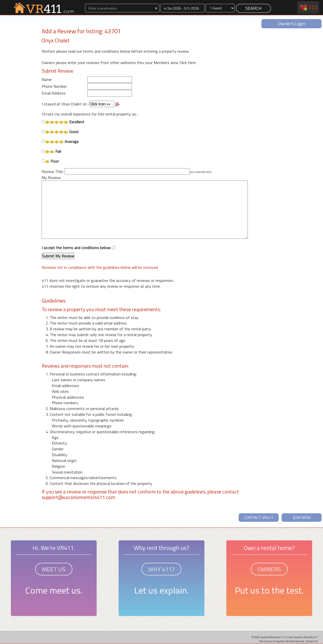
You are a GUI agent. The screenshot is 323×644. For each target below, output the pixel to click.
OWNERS (269, 569)
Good (60, 132)
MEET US (54, 569)
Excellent (63, 122)
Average (60, 142)
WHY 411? (161, 569)
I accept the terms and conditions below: (78, 252)
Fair (51, 151)
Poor (50, 161)
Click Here (188, 63)
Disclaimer (312, 641)
